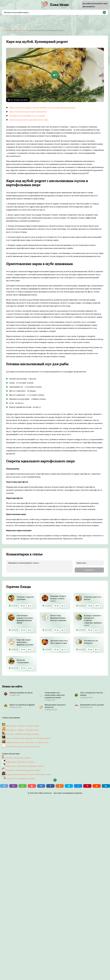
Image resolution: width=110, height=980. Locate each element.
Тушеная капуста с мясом (93, 598)
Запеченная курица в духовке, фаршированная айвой (25, 619)
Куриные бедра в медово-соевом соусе (58, 598)
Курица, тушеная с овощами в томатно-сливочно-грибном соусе (93, 620)
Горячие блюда (20, 30)
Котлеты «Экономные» (23, 661)
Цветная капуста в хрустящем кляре (59, 642)
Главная (6, 30)
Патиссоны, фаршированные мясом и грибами (58, 618)
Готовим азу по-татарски (91, 642)
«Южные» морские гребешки (25, 598)
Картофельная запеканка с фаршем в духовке (25, 642)
